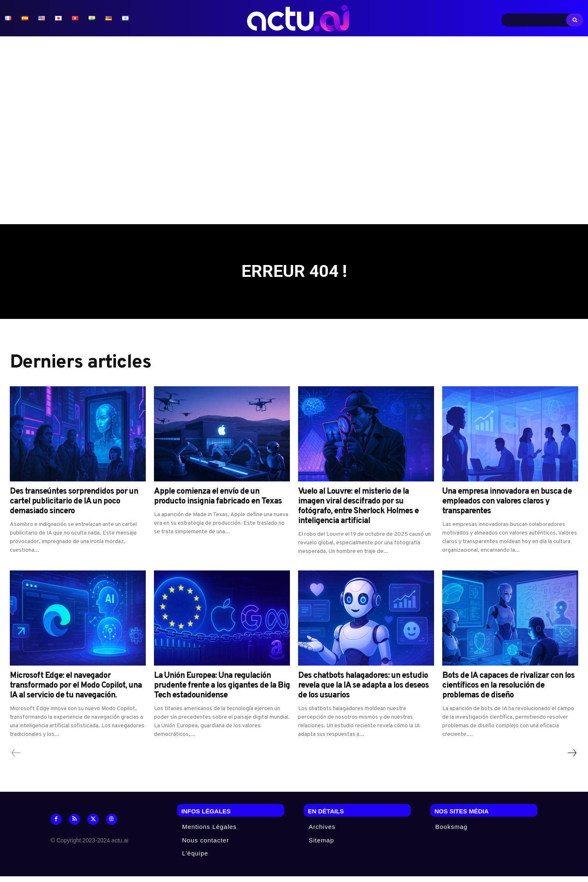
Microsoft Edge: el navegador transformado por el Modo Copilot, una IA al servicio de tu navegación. (76, 692)
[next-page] (572, 759)
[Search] (575, 20)
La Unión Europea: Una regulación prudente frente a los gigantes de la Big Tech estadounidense (222, 692)
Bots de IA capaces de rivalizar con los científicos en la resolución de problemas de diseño (508, 692)
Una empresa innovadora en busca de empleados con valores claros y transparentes (507, 508)
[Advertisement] (294, 130)
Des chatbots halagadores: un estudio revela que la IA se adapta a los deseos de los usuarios (363, 692)
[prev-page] (16, 759)
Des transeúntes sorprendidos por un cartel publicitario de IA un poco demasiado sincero (74, 508)
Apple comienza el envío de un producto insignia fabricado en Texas (218, 503)
